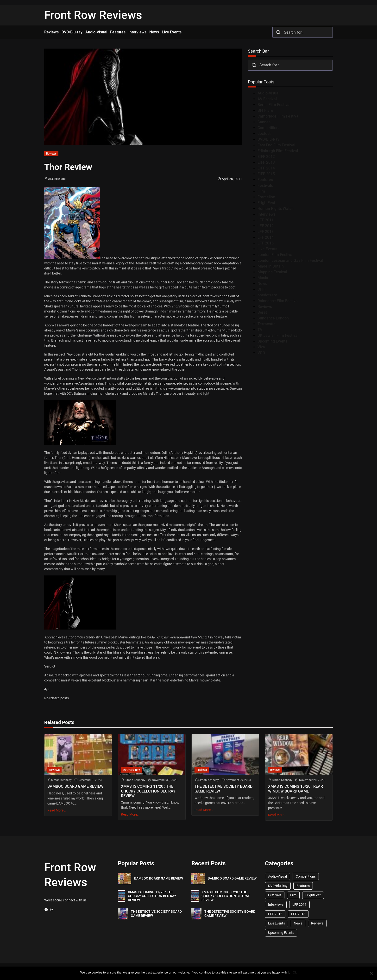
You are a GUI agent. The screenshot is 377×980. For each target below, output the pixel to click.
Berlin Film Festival (274, 105)
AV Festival (267, 99)
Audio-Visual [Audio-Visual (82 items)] (277, 876)
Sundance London (273, 318)
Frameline (266, 197)
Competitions (269, 128)
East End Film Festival (276, 145)
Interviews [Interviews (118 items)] (276, 905)
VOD (261, 353)
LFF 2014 (266, 237)
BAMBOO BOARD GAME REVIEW (75, 786)
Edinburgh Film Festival (278, 151)
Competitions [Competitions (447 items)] (306, 876)
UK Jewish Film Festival (278, 335)
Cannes (264, 122)
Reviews (51, 154)
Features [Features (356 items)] (303, 886)
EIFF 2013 (266, 162)
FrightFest (266, 203)
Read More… (57, 810)
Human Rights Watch (276, 209)
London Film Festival (275, 255)
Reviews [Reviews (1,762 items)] (317, 923)
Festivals (265, 185)
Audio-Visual (268, 93)
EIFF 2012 (266, 157)
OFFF (262, 289)
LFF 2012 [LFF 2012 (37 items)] (275, 914)
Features (265, 180)
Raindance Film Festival (278, 301)
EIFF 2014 (266, 168)
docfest (264, 134)
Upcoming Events (272, 341)
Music (263, 278)
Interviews (267, 214)
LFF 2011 (266, 220)
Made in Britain (271, 266)
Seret (262, 312)
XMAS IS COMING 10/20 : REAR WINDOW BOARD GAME (295, 789)
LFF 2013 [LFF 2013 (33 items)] (298, 914)
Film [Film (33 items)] (293, 895)
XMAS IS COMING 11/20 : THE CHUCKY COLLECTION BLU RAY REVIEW (148, 791)
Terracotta (267, 324)
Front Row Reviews (93, 15)
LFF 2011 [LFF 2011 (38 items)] (299, 905)
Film (261, 191)
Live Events (267, 249)
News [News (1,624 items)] (298, 923)
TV (260, 330)
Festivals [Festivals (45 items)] (275, 895)
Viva (261, 347)
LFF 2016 (266, 243)
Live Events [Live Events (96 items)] (276, 923)
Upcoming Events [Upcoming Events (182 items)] (281, 933)
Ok (295, 972)
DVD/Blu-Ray (268, 139)
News (262, 284)
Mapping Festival (272, 272)
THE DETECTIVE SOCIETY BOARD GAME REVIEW (223, 789)
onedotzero (267, 295)
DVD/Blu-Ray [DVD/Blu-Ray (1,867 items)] (278, 886)
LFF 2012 (266, 226)
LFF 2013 (266, 232)
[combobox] (303, 32)
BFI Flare (265, 110)
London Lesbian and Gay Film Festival (290, 260)
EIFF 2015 (266, 174)
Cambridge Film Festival (278, 116)
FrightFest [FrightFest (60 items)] (313, 895)
